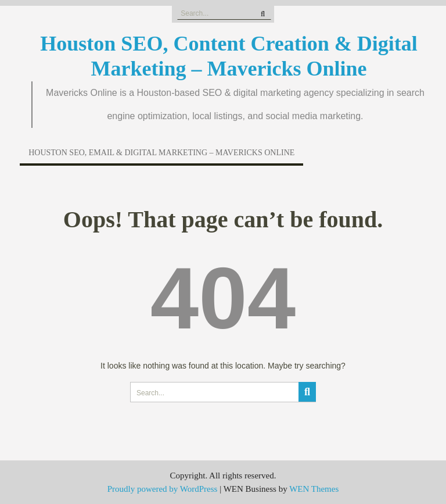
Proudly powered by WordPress (163, 489)
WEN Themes (314, 489)
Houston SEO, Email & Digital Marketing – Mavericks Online (161, 153)
